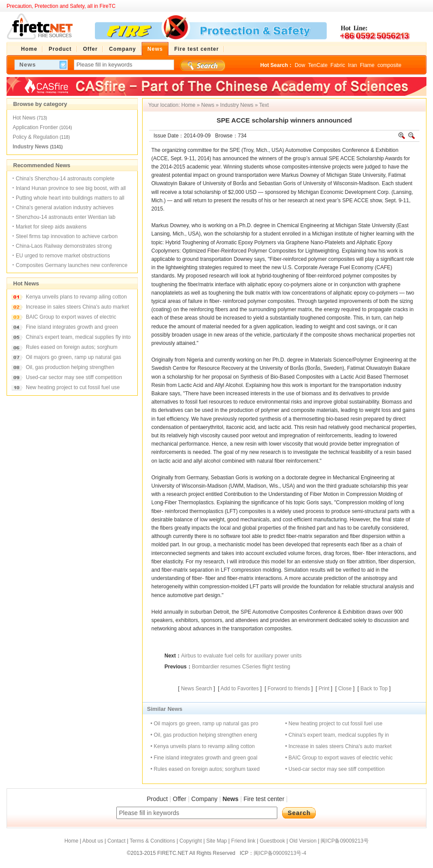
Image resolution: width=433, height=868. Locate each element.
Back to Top (374, 689)
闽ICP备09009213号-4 (280, 853)
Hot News (24, 118)
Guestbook (272, 841)
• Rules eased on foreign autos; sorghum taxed (205, 769)
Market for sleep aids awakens (51, 227)
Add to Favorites (239, 689)
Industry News (31, 147)
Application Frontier (35, 127)
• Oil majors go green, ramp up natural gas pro (204, 724)
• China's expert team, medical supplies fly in (337, 735)
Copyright (190, 841)
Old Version (303, 841)
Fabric (338, 65)
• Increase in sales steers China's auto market (338, 746)
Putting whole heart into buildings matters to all (70, 198)
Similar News (165, 709)
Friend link (243, 841)
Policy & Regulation (35, 137)
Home (189, 105)
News (208, 105)
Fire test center (264, 799)
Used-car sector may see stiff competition (74, 377)
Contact (116, 841)
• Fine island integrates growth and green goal (204, 758)
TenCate (318, 65)
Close (345, 689)
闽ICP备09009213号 (344, 841)
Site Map (216, 841)
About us (93, 841)
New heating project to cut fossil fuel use (73, 387)
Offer (180, 799)
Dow (300, 65)
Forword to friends (289, 689)
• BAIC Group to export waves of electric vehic (339, 758)
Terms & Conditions (152, 841)
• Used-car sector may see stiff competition (335, 769)
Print (324, 689)
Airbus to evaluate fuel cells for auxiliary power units (241, 656)
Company (204, 799)
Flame (367, 65)
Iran (353, 65)
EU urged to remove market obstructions (63, 256)
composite (389, 65)
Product (157, 799)
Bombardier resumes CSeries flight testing (241, 667)
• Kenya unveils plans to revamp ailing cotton (203, 746)
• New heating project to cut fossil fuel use (334, 724)
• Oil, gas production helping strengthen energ (204, 735)
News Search (197, 689)
